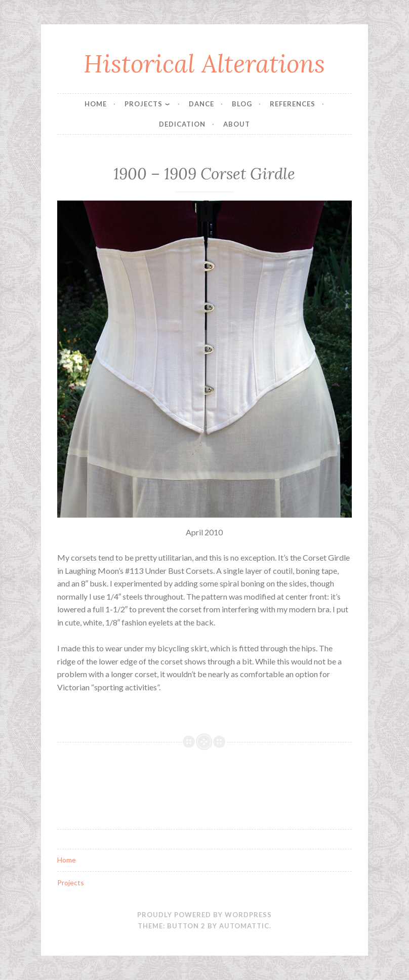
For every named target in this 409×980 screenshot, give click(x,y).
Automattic (244, 926)
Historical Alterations (204, 63)
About (237, 124)
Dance (201, 104)
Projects (144, 104)
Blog (242, 104)
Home (96, 104)
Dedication (182, 124)
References (293, 104)
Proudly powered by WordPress (204, 915)
